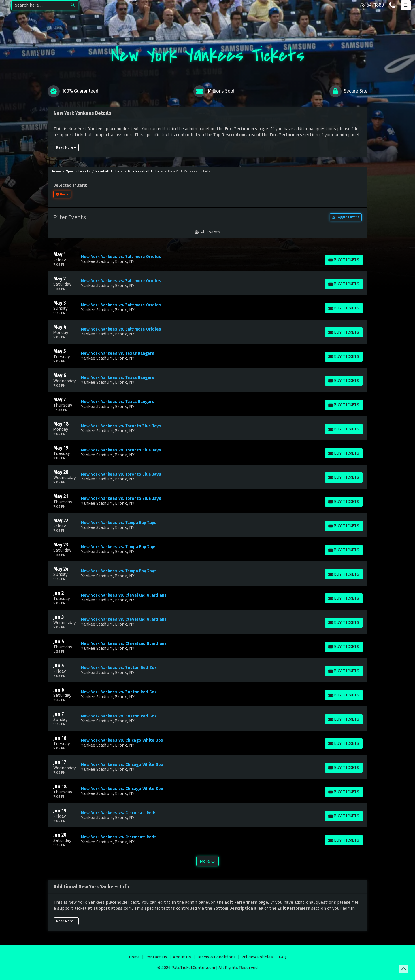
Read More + (66, 147)
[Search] (39, 5)
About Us (182, 957)
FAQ (282, 957)
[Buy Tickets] (344, 260)
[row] (207, 259)
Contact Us (156, 957)
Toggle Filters (346, 217)
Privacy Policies (257, 957)
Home (134, 957)
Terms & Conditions (216, 957)
